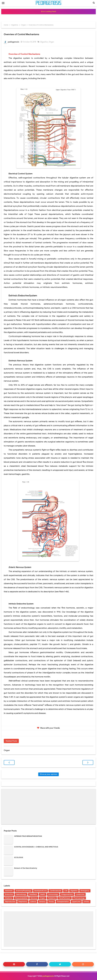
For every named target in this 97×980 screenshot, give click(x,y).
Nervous (34, 898)
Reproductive (10, 902)
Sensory (42, 902)
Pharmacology (79, 898)
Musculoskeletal (21, 898)
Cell (66, 891)
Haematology (21, 894)
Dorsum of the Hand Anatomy (26, 868)
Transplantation (63, 902)
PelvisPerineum (65, 898)
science (33, 902)
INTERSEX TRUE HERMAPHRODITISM (28, 836)
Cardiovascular (56, 891)
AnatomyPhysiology (23, 891)
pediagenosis (48, 976)
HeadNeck (33, 894)
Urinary (86, 902)
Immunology (53, 894)
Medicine (9, 898)
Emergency (85, 891)
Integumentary (67, 894)
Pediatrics (52, 898)
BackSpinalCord (40, 891)
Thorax (51, 902)
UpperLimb (76, 902)
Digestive (44, 42)
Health (43, 894)
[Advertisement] (48, 807)
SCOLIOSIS (19, 857)
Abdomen (9, 891)
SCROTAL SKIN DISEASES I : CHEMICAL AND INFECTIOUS (36, 847)
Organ (52, 42)
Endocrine (9, 894)
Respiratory (23, 902)
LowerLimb (80, 894)
